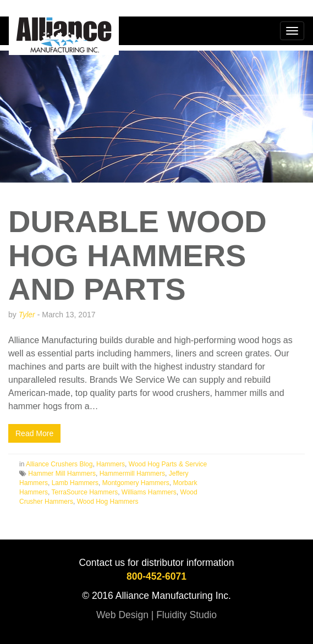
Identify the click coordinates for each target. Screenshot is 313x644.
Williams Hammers (149, 492)
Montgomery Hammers (136, 483)
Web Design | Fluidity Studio (156, 615)
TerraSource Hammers (84, 492)
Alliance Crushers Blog (59, 464)
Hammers (111, 464)
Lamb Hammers (75, 483)
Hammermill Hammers (132, 474)
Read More (34, 433)
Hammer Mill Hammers (62, 474)
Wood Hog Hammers (108, 502)
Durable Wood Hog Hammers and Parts (138, 255)
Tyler (27, 315)
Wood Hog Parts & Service (168, 464)
